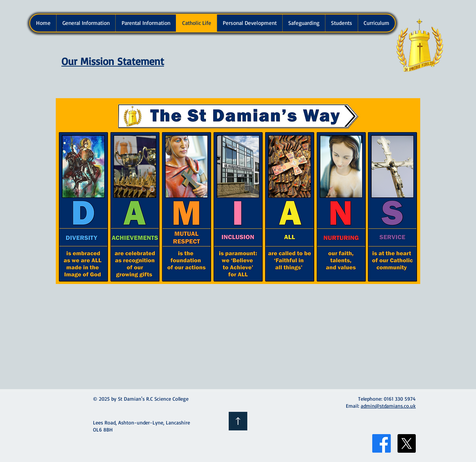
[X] (406, 443)
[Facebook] (382, 443)
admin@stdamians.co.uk (388, 406)
